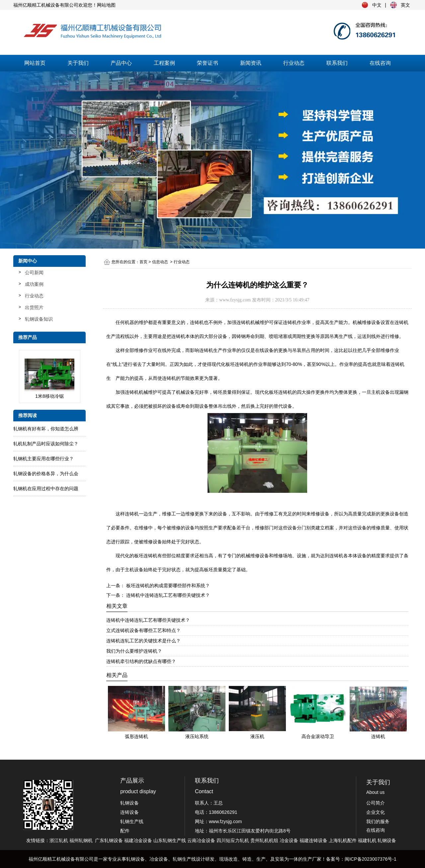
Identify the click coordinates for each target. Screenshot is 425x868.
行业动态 (294, 63)
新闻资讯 (251, 63)
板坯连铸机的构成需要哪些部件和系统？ (167, 586)
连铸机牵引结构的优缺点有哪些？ (141, 661)
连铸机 (178, 336)
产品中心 (121, 63)
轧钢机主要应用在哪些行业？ (43, 459)
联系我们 (337, 63)
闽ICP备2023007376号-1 (371, 859)
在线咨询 (380, 63)
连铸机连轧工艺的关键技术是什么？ (143, 641)
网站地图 (106, 5)
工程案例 (164, 63)
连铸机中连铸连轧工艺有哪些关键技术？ (167, 595)
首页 (143, 262)
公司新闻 (34, 272)
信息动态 (160, 262)
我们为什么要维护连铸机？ (134, 651)
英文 (405, 5)
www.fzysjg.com (235, 300)
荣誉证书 (208, 63)
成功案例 (34, 284)
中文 (377, 5)
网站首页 (35, 63)
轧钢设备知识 (39, 319)
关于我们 (78, 63)
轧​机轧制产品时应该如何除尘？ (46, 444)
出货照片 (34, 307)
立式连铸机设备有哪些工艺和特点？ (143, 630)
